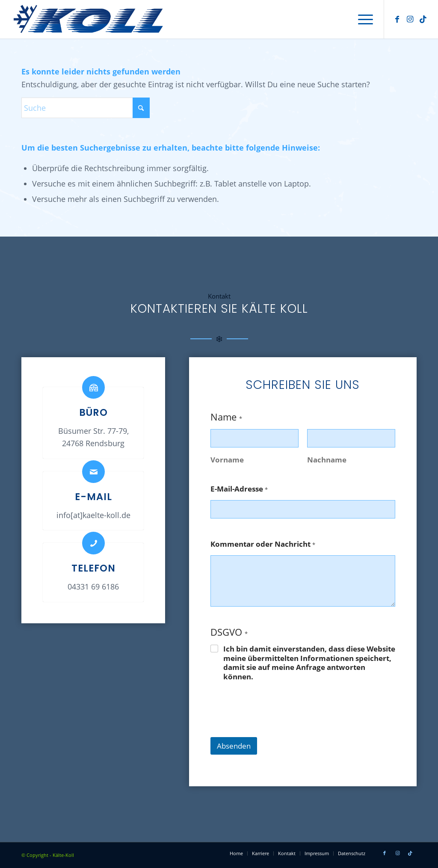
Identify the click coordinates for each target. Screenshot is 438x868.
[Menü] (363, 19)
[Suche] (86, 108)
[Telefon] (93, 543)
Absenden (234, 746)
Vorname (227, 460)
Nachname (327, 460)
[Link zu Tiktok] (423, 19)
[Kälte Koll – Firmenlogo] (91, 19)
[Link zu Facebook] (397, 19)
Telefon (93, 568)
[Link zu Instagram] (410, 19)
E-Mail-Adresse (239, 489)
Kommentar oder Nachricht (263, 544)
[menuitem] (363, 19)
